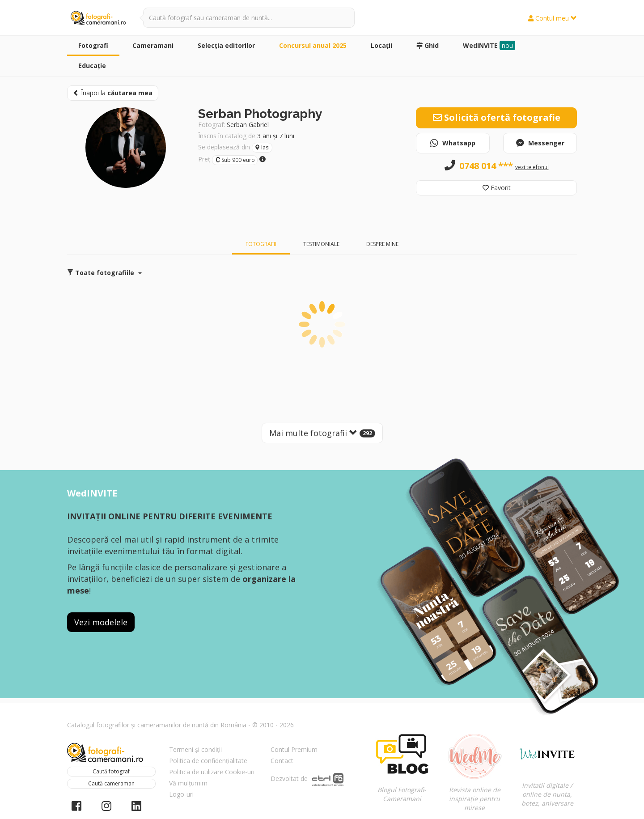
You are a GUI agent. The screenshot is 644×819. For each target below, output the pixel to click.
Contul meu (553, 18)
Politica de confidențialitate (208, 761)
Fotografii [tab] (261, 244)
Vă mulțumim (188, 783)
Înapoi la (113, 93)
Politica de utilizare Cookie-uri (212, 772)
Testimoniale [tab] (321, 244)
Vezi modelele (101, 622)
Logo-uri (181, 794)
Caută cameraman (111, 783)
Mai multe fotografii (322, 433)
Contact (282, 761)
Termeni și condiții (195, 749)
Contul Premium (294, 749)
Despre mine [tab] (382, 244)
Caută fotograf (111, 771)
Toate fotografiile (104, 273)
